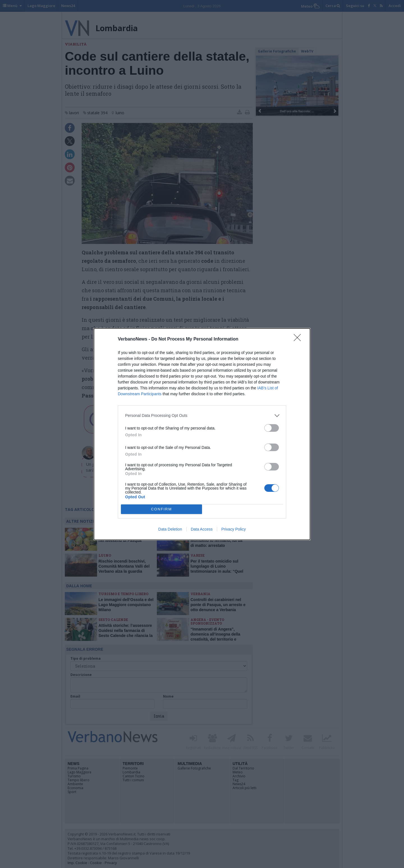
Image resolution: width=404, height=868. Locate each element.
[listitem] (202, 416)
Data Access (202, 529)
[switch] (272, 428)
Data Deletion (170, 529)
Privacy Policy (234, 529)
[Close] (299, 339)
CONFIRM (161, 509)
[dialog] (202, 434)
